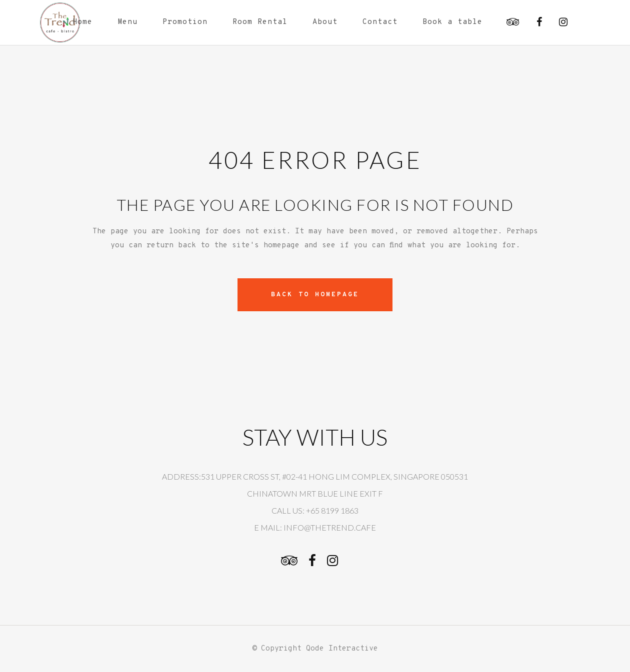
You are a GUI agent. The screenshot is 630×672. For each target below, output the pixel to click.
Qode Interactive (342, 649)
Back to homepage (315, 295)
